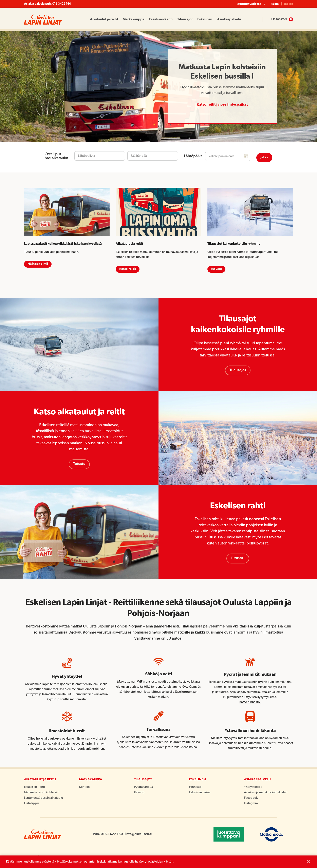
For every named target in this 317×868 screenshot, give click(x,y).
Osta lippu (31, 804)
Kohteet (84, 788)
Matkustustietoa (249, 4)
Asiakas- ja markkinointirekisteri (266, 793)
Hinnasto (195, 788)
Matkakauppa (134, 19)
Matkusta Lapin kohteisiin (42, 793)
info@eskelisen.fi (139, 835)
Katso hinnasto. (250, 703)
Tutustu (79, 464)
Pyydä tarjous (143, 788)
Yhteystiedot (253, 788)
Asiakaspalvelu (229, 19)
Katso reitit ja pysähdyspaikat (222, 105)
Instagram (251, 804)
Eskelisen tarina (200, 793)
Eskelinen (205, 19)
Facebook (251, 799)
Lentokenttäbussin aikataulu (44, 799)
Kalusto (139, 793)
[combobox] (100, 155)
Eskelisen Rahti (161, 19)
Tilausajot (185, 19)
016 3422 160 (62, 4)
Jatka (264, 155)
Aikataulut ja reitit (104, 19)
